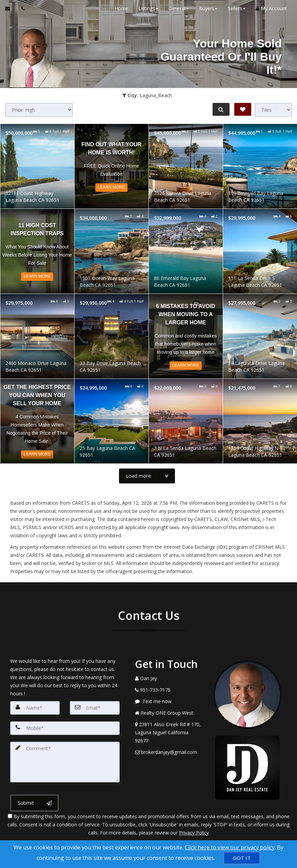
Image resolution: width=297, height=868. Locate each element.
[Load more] (147, 476)
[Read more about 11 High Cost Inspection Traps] (37, 251)
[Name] (35, 708)
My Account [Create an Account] (271, 8)
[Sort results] (39, 110)
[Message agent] (169, 701)
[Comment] (65, 762)
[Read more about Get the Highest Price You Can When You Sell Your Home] (37, 421)
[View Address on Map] (169, 733)
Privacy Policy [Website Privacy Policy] (194, 833)
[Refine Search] (221, 109)
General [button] (179, 8)
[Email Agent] (11, 8)
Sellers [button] (237, 8)
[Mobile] (65, 728)
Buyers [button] (208, 8)
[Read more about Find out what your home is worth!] (112, 166)
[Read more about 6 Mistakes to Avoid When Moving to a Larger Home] (186, 336)
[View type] (273, 110)
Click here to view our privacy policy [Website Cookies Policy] (230, 847)
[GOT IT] (242, 858)
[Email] (95, 708)
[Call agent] (21, 8)
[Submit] (34, 803)
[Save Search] (243, 109)
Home (121, 8)
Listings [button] (148, 8)
